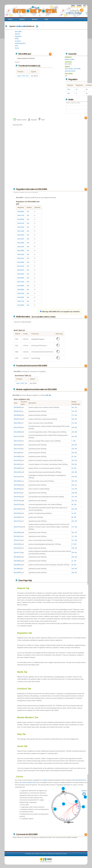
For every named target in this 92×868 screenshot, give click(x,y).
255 (76, 548)
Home (10, 19)
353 (76, 449)
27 (72, 544)
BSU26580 (21, 262)
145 (73, 411)
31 (72, 513)
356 (76, 509)
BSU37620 (21, 282)
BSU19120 (21, 258)
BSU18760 (21, 247)
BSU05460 (21, 290)
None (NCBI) (69, 69)
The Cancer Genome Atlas (28, 783)
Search (22, 19)
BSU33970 (21, 270)
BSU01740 (21, 215)
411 (76, 485)
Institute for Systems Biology (43, 854)
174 (73, 415)
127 (73, 527)
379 (76, 533)
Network (17, 34)
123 (73, 489)
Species (35, 19)
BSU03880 (21, 286)
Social (17, 48)
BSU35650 (21, 278)
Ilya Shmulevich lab (79, 780)
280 (76, 493)
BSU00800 (21, 212)
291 (76, 464)
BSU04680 (21, 219)
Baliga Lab (30, 854)
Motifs (17, 39)
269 (76, 432)
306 (76, 428)
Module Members (20, 43)
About (73, 5)
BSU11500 (21, 231)
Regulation (18, 36)
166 (73, 557)
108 (73, 419)
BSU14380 (21, 243)
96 (72, 505)
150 (73, 445)
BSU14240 (21, 239)
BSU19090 (21, 251)
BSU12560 (21, 235)
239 (69, 89)
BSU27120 (21, 301)
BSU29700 (21, 266)
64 (72, 468)
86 (72, 517)
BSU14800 (18, 32)
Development (58, 854)
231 (73, 497)
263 (69, 93)
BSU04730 (21, 223)
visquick (45, 780)
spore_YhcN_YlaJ (23, 76)
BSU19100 (21, 254)
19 (76, 89)
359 (76, 472)
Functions (18, 41)
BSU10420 (21, 227)
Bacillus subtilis (21, 26)
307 (76, 553)
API (84, 5)
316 (76, 407)
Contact (79, 5)
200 (73, 460)
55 (72, 457)
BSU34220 (21, 274)
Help (46, 19)
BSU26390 (21, 297)
